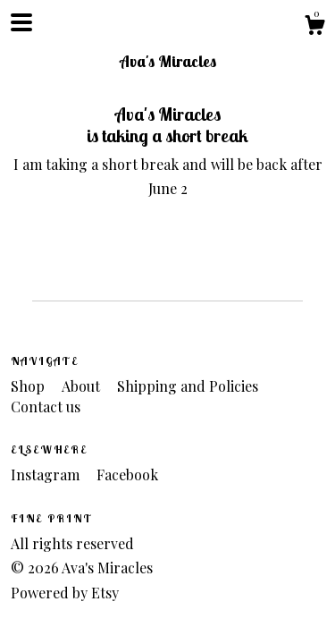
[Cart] (314, 27)
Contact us (46, 407)
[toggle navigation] (21, 22)
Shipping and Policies (188, 386)
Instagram (47, 475)
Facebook (127, 475)
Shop (29, 386)
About (83, 386)
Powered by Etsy (65, 593)
